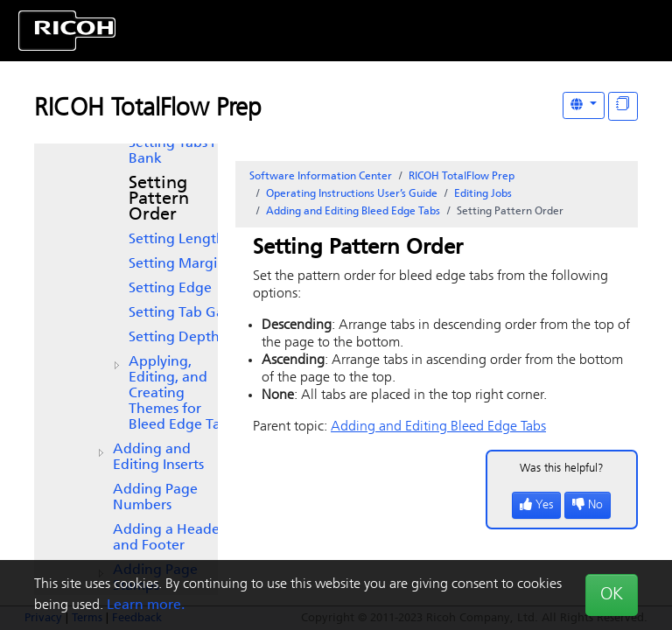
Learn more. (146, 605)
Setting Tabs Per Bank (180, 151)
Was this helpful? (562, 469)
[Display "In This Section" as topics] (623, 106)
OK (612, 595)
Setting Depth (174, 338)
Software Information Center (321, 177)
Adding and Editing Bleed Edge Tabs (353, 212)
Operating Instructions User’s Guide (352, 194)
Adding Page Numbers (155, 498)
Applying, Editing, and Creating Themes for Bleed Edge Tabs (182, 394)
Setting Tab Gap (181, 313)
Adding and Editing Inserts (158, 458)
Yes (536, 505)
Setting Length (177, 240)
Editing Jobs (483, 194)
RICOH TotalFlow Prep (148, 109)
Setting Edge (170, 289)
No (588, 505)
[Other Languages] (584, 105)
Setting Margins (180, 264)
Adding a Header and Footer (169, 538)
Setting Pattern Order (159, 199)
